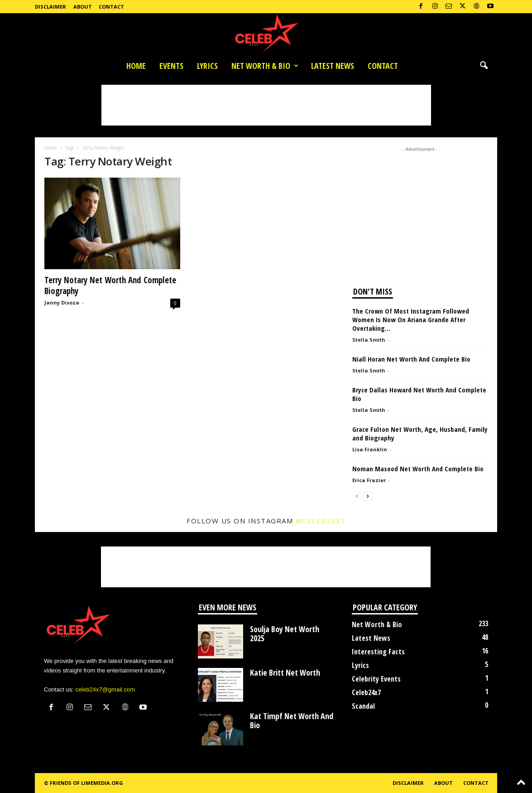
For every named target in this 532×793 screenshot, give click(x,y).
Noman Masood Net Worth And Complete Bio (418, 469)
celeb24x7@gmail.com (105, 689)
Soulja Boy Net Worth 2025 (285, 633)
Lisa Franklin (370, 449)
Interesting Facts (378, 652)
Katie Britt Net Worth (285, 672)
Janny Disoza (62, 302)
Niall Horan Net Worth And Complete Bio (411, 359)
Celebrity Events (376, 679)
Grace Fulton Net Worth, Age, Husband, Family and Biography (420, 433)
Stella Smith (369, 340)
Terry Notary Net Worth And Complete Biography (110, 285)
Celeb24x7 (366, 692)
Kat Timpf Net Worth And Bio (292, 720)
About (83, 7)
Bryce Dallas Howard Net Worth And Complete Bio (419, 394)
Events (171, 66)
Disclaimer (50, 7)
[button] (484, 66)
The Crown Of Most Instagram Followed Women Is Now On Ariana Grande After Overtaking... (411, 319)
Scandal (363, 706)
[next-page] (368, 496)
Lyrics (207, 66)
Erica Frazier (369, 480)
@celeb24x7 (321, 521)
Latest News (333, 66)
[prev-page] (357, 496)
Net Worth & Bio (265, 66)
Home (136, 66)
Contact (111, 7)
